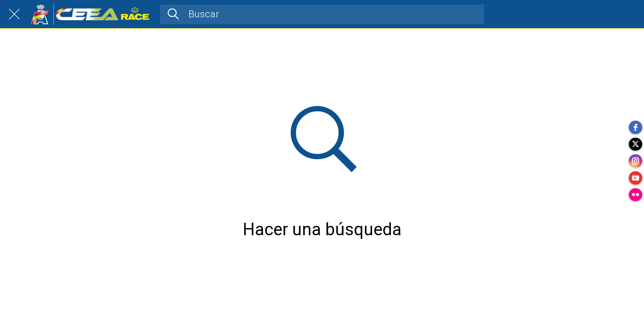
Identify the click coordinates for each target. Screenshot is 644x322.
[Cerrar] (14, 14)
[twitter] (635, 143)
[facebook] (635, 125)
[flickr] (635, 197)
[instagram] (635, 161)
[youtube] (635, 179)
